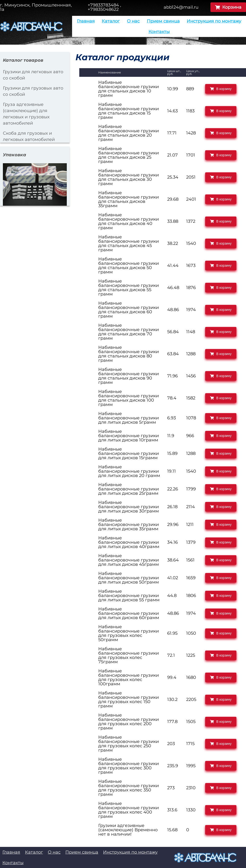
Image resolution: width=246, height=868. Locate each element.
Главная (86, 21)
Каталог (111, 21)
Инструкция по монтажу (214, 21)
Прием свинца (163, 21)
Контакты (159, 32)
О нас (133, 21)
